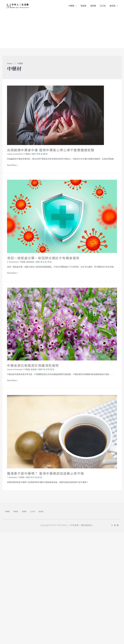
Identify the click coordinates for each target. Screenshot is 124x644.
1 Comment (12, 479)
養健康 (83, 6)
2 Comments (12, 263)
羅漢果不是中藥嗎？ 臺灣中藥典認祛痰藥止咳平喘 (46, 474)
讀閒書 (93, 6)
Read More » (12, 166)
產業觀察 (30, 263)
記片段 (103, 6)
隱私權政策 (86, 527)
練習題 (112, 6)
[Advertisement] (62, 29)
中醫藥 (71, 6)
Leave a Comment (15, 155)
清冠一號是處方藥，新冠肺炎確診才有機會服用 (43, 259)
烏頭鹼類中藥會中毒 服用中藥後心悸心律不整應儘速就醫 (51, 151)
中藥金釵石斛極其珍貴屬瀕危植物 (33, 367)
